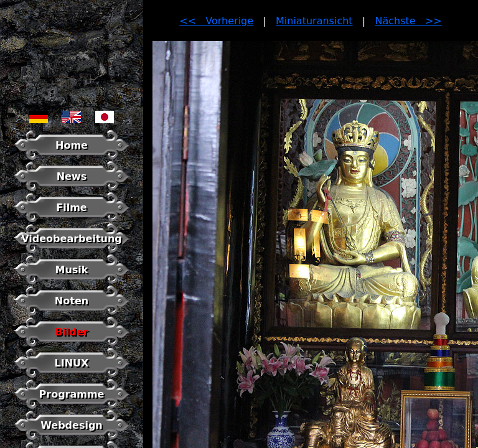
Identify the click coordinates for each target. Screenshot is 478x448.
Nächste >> (409, 21)
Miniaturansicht (314, 21)
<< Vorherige (216, 21)
